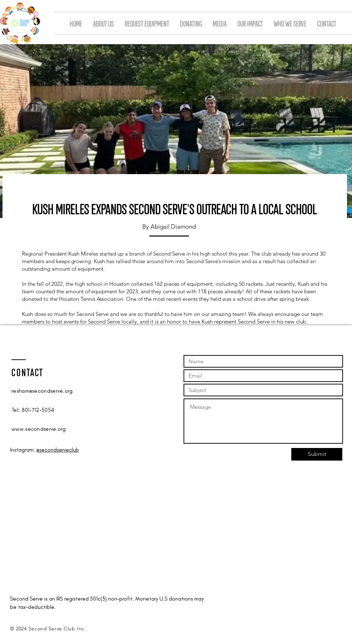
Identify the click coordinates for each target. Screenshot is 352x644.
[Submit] (317, 454)
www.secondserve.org (39, 429)
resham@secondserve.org (42, 391)
